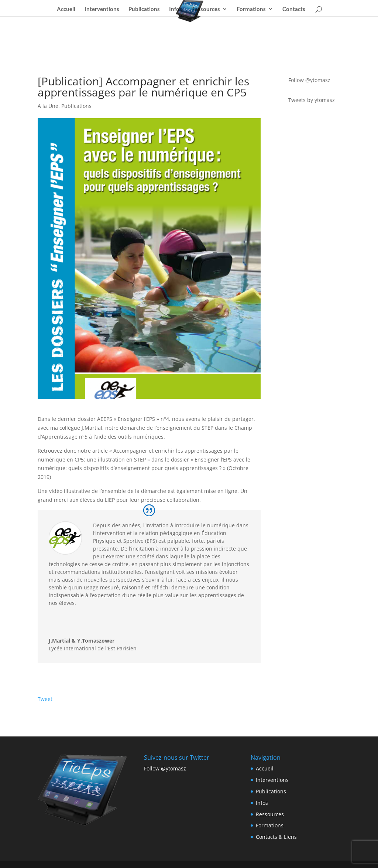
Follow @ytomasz (309, 80)
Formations (251, 9)
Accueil (66, 9)
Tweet (45, 699)
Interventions (102, 9)
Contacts (294, 9)
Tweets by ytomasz (312, 100)
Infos (176, 9)
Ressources (206, 9)
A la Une (48, 106)
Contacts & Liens (276, 837)
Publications (144, 9)
